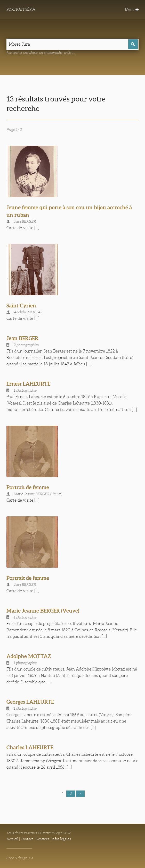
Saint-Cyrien (21, 306)
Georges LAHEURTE (30, 702)
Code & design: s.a (20, 858)
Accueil (12, 839)
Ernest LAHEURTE (28, 384)
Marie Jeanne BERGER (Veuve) (43, 611)
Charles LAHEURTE (30, 747)
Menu (132, 9)
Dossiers (42, 839)
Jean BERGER (22, 338)
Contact (27, 839)
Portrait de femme (28, 487)
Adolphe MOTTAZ (29, 656)
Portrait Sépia (21, 9)
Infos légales (61, 839)
